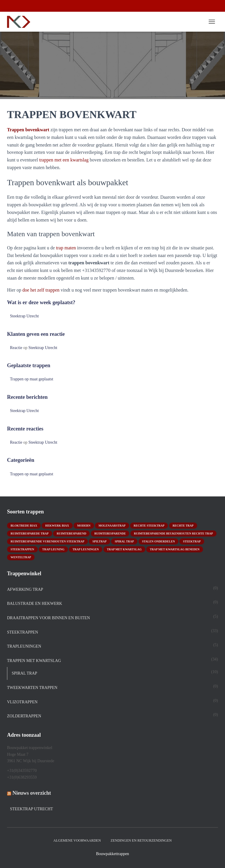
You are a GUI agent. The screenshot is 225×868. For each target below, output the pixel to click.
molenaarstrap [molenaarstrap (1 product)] (112, 526)
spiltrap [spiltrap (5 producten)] (99, 541)
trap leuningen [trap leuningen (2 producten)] (86, 549)
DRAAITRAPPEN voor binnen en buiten (48, 618)
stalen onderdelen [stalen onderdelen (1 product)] (158, 541)
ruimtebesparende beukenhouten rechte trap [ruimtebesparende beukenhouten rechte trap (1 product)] (173, 533)
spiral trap (24, 673)
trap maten (66, 248)
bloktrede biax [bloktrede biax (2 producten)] (24, 526)
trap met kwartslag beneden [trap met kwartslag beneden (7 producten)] (175, 549)
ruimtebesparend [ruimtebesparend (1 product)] (71, 533)
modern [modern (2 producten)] (84, 526)
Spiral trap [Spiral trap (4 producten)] (124, 541)
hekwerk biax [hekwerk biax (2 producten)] (57, 526)
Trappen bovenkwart (28, 130)
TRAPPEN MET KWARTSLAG (34, 661)
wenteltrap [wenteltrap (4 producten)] (21, 557)
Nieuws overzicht (32, 793)
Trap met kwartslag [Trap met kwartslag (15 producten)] (124, 549)
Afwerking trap (25, 589)
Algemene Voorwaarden (77, 840)
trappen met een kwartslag (64, 160)
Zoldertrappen (24, 716)
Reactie (16, 348)
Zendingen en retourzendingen (141, 840)
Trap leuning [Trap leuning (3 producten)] (53, 549)
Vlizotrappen (22, 702)
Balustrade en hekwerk (35, 604)
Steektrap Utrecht (24, 316)
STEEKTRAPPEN (23, 632)
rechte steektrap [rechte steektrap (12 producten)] (149, 526)
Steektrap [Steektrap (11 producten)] (192, 541)
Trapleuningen (24, 646)
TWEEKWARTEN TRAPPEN (32, 688)
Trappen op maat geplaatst (32, 379)
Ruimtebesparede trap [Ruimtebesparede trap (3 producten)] (30, 533)
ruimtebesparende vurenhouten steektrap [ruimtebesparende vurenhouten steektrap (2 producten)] (47, 541)
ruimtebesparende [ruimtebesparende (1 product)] (110, 533)
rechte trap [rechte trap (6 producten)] (183, 526)
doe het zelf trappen (41, 290)
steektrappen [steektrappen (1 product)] (22, 549)
